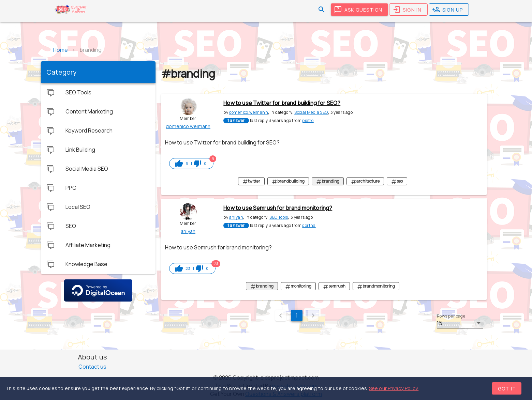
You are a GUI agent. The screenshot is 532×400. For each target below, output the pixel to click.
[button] (460, 323)
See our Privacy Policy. (394, 388)
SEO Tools (279, 217)
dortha (309, 225)
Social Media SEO (311, 112)
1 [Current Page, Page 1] (297, 316)
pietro (308, 120)
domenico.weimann (249, 112)
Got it (507, 389)
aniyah (236, 217)
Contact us (92, 367)
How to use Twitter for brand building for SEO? (282, 103)
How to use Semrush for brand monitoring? (278, 208)
